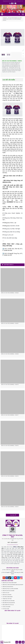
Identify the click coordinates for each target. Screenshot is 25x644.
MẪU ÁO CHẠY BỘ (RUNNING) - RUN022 (10, 293)
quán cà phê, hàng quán (17, 556)
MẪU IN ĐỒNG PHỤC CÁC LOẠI (8, 605)
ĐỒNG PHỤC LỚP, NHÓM (6, 595)
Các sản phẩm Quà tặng (10, 238)
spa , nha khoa (6, 556)
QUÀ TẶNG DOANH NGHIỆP (7, 597)
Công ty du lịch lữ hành (15, 553)
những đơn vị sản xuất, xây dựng (11, 557)
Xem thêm (13, 515)
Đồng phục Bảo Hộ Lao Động (12, 232)
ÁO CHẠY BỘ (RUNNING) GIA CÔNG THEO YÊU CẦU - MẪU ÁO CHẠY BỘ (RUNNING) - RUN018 (12, 19)
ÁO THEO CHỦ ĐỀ (5, 609)
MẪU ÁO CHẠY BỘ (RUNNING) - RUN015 (10, 476)
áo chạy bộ (11, 99)
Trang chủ (5, 18)
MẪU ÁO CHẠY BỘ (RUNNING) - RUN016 (10, 446)
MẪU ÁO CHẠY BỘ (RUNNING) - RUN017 (10, 415)
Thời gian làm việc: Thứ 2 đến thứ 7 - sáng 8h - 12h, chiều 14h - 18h (13, 1)
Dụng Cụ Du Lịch (9, 235)
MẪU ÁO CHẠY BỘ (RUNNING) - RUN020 (10, 354)
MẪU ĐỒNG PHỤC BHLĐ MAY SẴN (8, 603)
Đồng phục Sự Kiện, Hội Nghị (12, 229)
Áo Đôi (17, 226)
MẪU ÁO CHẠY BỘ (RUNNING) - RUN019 (10, 385)
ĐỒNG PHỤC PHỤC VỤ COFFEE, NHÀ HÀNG (10, 589)
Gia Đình (13, 226)
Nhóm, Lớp (13, 223)
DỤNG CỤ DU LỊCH (5, 593)
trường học (10, 554)
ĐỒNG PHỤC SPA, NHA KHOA (7, 587)
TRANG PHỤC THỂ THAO (7, 599)
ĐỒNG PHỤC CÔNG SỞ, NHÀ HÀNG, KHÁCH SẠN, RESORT (12, 585)
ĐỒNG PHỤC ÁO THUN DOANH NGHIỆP (9, 583)
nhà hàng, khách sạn (18, 554)
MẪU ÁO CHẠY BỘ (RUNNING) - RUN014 (10, 507)
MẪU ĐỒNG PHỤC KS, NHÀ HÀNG (8, 601)
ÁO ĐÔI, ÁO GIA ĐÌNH (6, 607)
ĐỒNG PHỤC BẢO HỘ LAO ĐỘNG (8, 591)
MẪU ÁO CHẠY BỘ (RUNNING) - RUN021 (10, 323)
